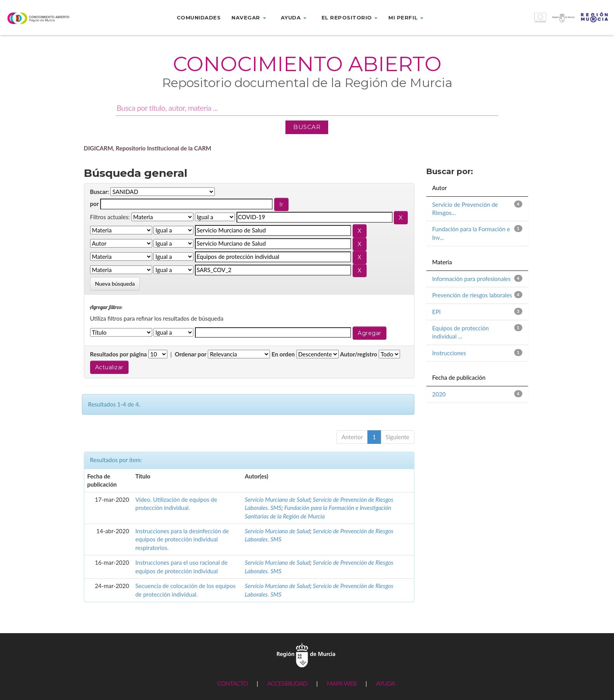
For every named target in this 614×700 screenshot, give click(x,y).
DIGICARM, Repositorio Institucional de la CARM (148, 148)
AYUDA (385, 683)
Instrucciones (449, 353)
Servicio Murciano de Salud (277, 499)
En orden (283, 354)
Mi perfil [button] (406, 17)
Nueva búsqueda (115, 284)
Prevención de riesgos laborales (472, 295)
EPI (437, 312)
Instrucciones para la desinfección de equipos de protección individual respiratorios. (182, 539)
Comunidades (199, 17)
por (95, 204)
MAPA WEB (342, 683)
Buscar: (100, 192)
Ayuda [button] (293, 17)
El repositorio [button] (350, 17)
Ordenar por (191, 354)
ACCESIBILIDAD (287, 683)
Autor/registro (359, 354)
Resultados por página (119, 354)
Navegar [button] (249, 17)
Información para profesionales (471, 279)
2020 (439, 394)
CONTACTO (232, 683)
